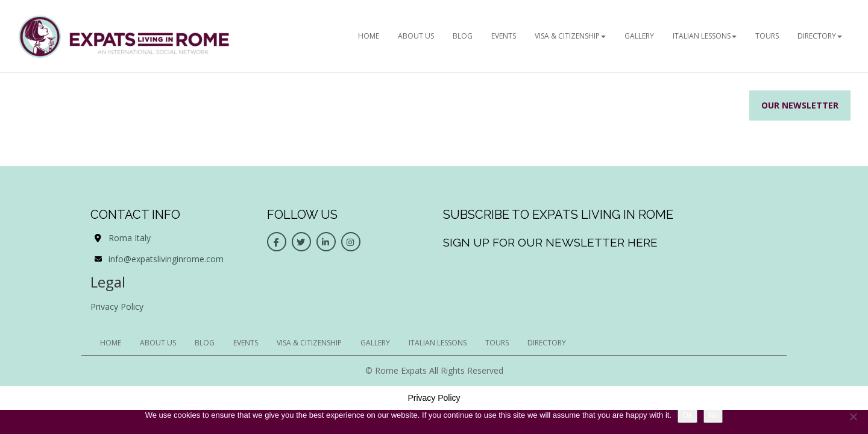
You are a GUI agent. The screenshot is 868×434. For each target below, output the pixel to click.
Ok (687, 415)
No (713, 415)
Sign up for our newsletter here (550, 242)
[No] (853, 417)
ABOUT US (416, 36)
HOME (369, 36)
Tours (767, 36)
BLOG (463, 36)
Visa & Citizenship (570, 36)
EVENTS (504, 36)
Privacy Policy (117, 307)
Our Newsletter (800, 105)
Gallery (639, 36)
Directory (820, 36)
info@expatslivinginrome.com (166, 259)
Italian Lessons (705, 36)
